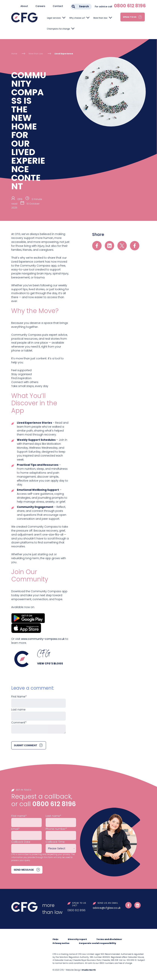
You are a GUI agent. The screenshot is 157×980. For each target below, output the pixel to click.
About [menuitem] (24, 6)
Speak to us (130, 17)
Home (14, 54)
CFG (20, 199)
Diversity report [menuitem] (77, 939)
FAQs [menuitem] (55, 939)
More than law (100, 18)
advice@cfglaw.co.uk (107, 908)
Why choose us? (77, 18)
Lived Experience (64, 54)
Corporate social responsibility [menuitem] (97, 943)
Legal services (54, 18)
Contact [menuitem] (58, 6)
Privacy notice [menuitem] (61, 943)
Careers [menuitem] (40, 6)
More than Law (36, 54)
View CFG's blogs (50, 663)
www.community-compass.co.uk (43, 639)
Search (84, 6)
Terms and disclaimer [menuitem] (109, 939)
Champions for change (58, 29)
